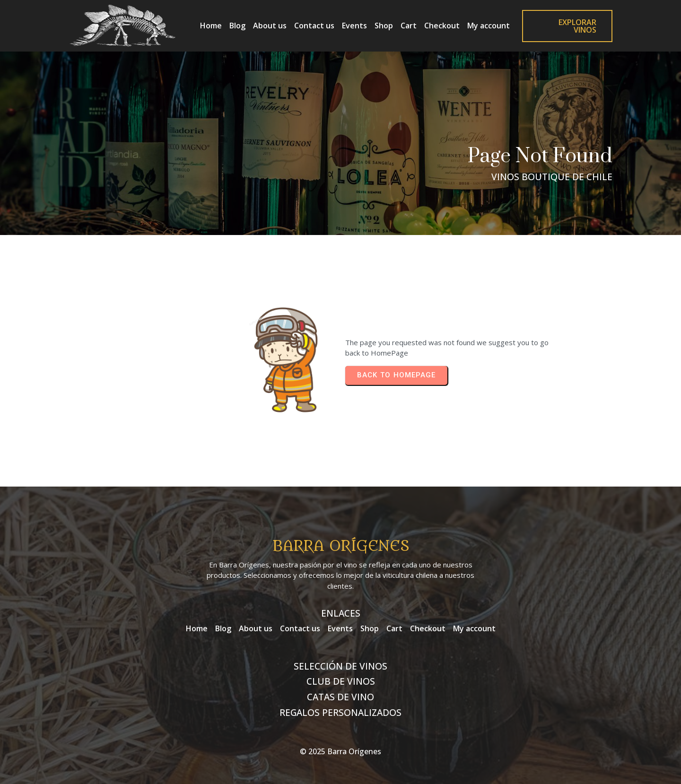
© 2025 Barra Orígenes (340, 751)
